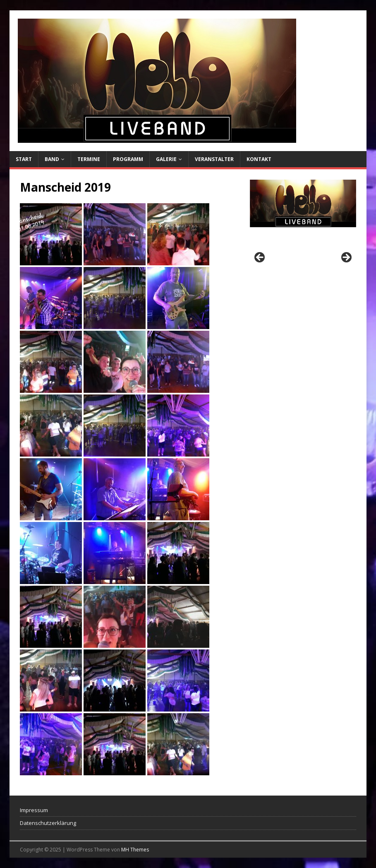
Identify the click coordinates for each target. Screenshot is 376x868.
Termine (89, 159)
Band (52, 159)
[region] (303, 260)
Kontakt (259, 159)
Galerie (166, 159)
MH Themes (135, 850)
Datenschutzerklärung (48, 823)
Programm (128, 159)
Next (346, 258)
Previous (260, 258)
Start (24, 159)
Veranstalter (214, 159)
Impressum (34, 810)
